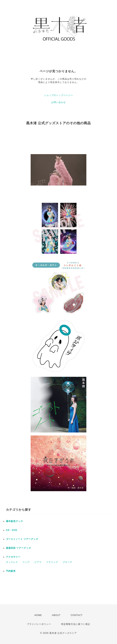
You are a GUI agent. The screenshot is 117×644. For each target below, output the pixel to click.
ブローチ (67, 562)
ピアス (38, 562)
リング (26, 562)
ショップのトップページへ (58, 95)
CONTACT (77, 615)
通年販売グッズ (14, 521)
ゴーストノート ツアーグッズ (22, 539)
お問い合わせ (58, 102)
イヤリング (52, 562)
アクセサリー (13, 557)
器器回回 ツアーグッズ (18, 548)
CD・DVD (12, 530)
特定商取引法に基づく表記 (76, 624)
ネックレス (12, 562)
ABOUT (56, 615)
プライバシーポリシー (39, 624)
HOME (38, 615)
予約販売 (11, 571)
